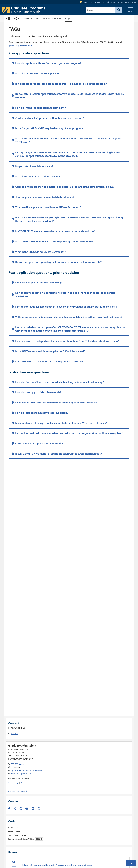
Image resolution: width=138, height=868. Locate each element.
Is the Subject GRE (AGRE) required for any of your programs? (50, 129)
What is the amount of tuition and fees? (38, 177)
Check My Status (115, 2)
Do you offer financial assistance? (34, 166)
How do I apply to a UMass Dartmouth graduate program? (48, 63)
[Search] (119, 10)
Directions (24, 783)
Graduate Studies (32, 19)
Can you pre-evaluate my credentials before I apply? (45, 197)
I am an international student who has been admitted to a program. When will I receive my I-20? (69, 434)
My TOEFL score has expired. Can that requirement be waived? (50, 362)
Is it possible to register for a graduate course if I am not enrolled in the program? (61, 84)
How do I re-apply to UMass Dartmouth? (38, 392)
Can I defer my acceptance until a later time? (40, 444)
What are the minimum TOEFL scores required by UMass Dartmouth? (54, 242)
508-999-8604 (17, 764)
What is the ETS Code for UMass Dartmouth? (41, 252)
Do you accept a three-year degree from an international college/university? (58, 262)
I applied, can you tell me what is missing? (39, 283)
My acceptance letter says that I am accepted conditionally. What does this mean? (61, 423)
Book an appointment (21, 774)
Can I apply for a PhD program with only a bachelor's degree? (50, 118)
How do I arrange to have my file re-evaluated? (42, 413)
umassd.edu (86, 2)
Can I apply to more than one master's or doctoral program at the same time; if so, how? (65, 187)
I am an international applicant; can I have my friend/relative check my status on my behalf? (67, 307)
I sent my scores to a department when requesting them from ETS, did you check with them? (67, 341)
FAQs (68, 19)
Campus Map (13, 783)
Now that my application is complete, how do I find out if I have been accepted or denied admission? (65, 295)
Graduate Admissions (52, 19)
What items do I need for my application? (38, 74)
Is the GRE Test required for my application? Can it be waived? (50, 351)
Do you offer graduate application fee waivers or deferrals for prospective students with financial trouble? (70, 96)
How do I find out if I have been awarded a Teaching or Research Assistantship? (60, 382)
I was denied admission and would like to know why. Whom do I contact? (56, 403)
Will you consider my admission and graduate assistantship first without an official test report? (69, 317)
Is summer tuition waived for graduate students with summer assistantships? (59, 454)
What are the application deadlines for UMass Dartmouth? (48, 207)
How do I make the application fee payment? (41, 108)
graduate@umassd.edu (20, 46)
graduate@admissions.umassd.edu (27, 770)
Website (15, 733)
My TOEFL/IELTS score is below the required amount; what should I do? (55, 232)
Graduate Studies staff (18, 791)
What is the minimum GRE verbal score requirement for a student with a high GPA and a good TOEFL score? (68, 141)
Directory (100, 2)
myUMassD (131, 2)
